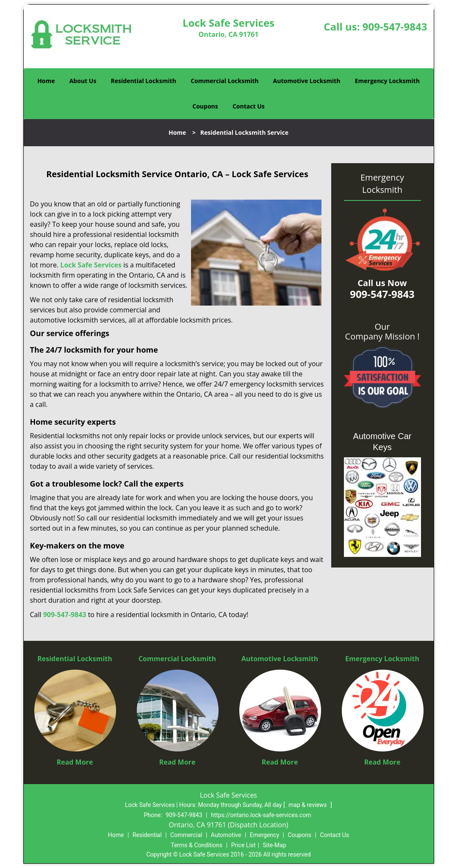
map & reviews (308, 805)
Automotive (226, 835)
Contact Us (249, 106)
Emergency (265, 835)
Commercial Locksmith (224, 81)
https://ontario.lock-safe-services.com (261, 815)
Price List (244, 845)
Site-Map (275, 845)
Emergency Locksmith (387, 81)
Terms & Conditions (197, 845)
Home (46, 81)
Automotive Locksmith (307, 81)
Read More (75, 762)
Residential (147, 835)
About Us (83, 81)
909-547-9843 (395, 26)
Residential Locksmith (144, 81)
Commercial (186, 835)
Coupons (205, 106)
